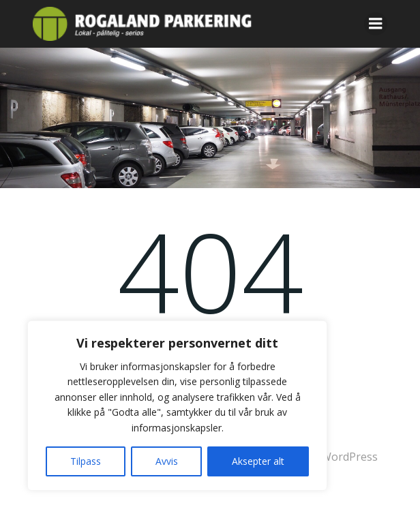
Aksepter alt (258, 461)
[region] (177, 406)
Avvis (167, 461)
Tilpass (86, 461)
